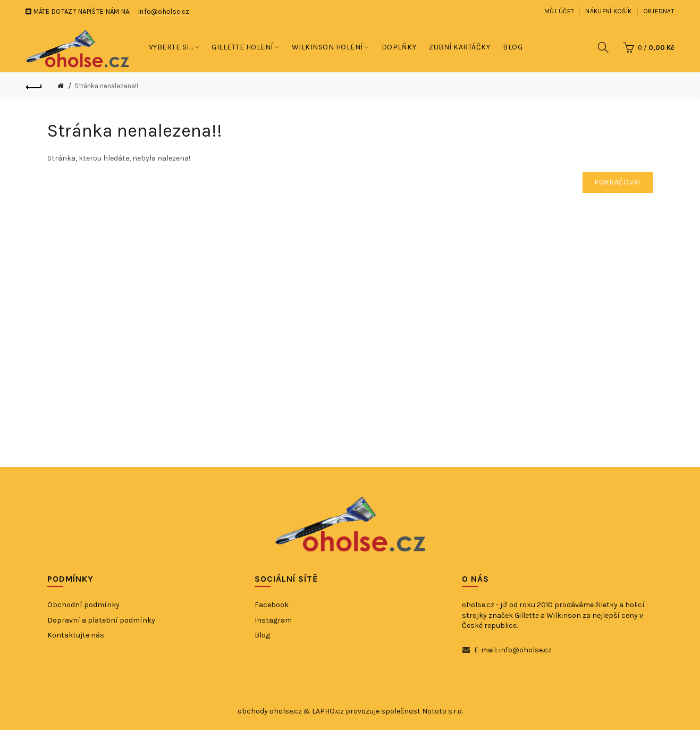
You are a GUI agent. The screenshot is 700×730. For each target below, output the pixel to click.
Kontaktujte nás (76, 635)
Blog (262, 635)
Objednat (659, 11)
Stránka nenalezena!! (106, 86)
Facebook (272, 605)
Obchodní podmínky (83, 605)
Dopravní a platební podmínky (101, 620)
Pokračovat (618, 182)
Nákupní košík (608, 11)
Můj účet (559, 11)
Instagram (273, 620)
